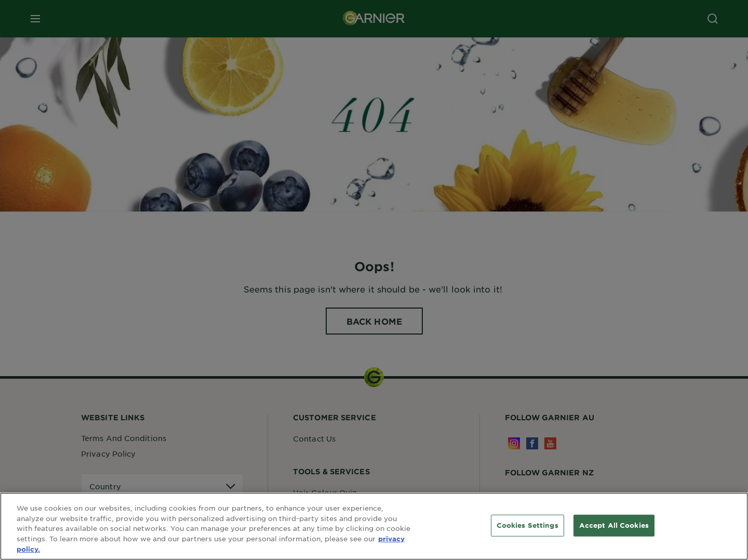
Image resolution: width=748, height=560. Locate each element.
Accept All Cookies (614, 526)
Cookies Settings (527, 526)
